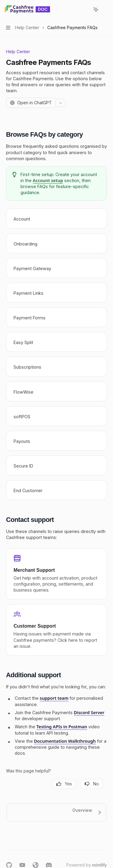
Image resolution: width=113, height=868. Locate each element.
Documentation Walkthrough (65, 741)
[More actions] (105, 10)
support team (54, 698)
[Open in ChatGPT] (31, 103)
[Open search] (85, 10)
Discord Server (89, 713)
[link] (56, 218)
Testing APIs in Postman (62, 727)
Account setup (48, 180)
